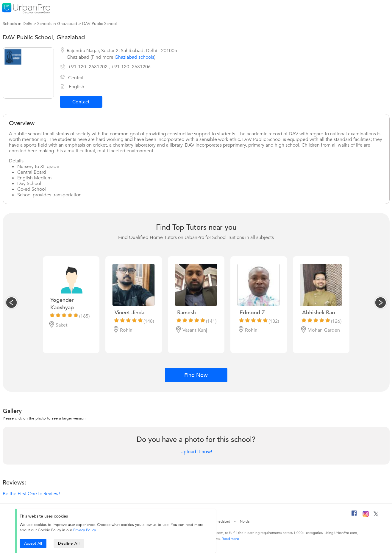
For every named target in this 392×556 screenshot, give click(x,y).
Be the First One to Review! (31, 494)
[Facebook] (354, 515)
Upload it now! (196, 452)
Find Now (196, 375)
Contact (81, 102)
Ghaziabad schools (134, 57)
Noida (245, 521)
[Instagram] (366, 516)
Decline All (69, 543)
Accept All (33, 543)
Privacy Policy (85, 530)
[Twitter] (376, 515)
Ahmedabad (221, 521)
